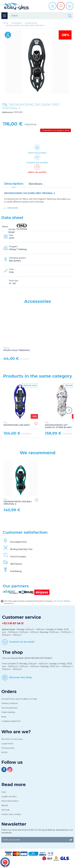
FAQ (4, 792)
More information (10, 801)
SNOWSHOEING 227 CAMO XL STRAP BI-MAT (58, 425)
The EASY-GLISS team (12, 739)
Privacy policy (8, 748)
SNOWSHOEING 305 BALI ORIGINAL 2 (18, 502)
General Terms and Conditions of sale (19, 699)
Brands (5, 805)
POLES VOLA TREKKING (17, 349)
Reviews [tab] (35, 184)
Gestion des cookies (11, 814)
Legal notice (7, 743)
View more (12, 208)
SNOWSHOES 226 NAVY (17, 424)
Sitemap (5, 810)
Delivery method (9, 703)
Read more (14, 785)
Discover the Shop (21, 677)
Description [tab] (14, 184)
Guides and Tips (9, 796)
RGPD (4, 752)
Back (4, 717)
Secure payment (9, 708)
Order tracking (8, 712)
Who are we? (16, 732)
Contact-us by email (22, 642)
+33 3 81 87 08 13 (13, 623)
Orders (9, 691)
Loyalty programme (11, 721)
